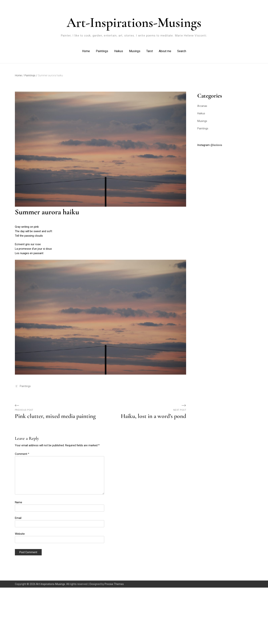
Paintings (102, 51)
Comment (22, 454)
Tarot (150, 51)
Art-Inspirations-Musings (134, 23)
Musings (135, 51)
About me (165, 51)
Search (182, 51)
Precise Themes (114, 584)
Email (18, 518)
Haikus (119, 51)
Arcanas (202, 106)
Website (20, 534)
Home (86, 51)
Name (19, 502)
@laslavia (216, 145)
